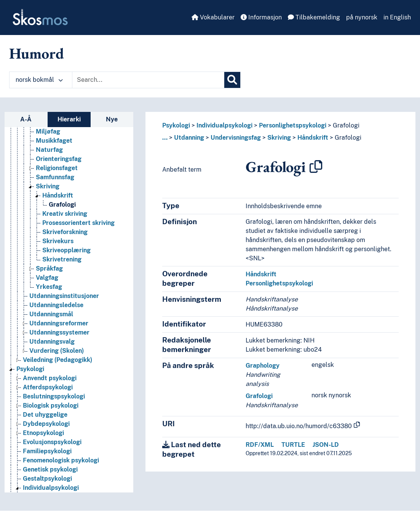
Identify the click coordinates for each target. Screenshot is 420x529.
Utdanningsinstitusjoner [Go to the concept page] (64, 296)
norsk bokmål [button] (39, 80)
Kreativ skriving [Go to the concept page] (65, 214)
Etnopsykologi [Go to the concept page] (43, 433)
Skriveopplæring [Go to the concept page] (66, 250)
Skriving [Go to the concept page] (48, 186)
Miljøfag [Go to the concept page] (48, 131)
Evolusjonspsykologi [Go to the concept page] (52, 442)
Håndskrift (313, 138)
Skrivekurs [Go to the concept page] (58, 241)
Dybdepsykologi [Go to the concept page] (46, 424)
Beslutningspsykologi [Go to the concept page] (54, 396)
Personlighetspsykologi (293, 125)
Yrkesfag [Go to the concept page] (49, 287)
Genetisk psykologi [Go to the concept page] (50, 469)
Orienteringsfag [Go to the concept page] (59, 159)
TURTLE (293, 445)
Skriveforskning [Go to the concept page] (65, 232)
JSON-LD (326, 445)
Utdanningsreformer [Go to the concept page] (59, 323)
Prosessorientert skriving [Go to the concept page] (78, 223)
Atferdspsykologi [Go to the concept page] (48, 387)
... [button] (165, 138)
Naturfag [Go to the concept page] (49, 150)
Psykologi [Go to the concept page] (30, 369)
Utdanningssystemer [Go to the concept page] (59, 332)
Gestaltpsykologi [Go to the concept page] (47, 479)
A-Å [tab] (26, 119)
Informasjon (261, 17)
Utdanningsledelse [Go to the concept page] (56, 305)
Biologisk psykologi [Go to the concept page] (51, 406)
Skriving (279, 138)
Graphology (263, 366)
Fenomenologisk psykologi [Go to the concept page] (61, 460)
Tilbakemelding (314, 17)
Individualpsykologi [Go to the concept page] (51, 488)
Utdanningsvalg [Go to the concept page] (52, 342)
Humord (37, 53)
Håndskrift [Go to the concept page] (58, 195)
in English (397, 17)
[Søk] (232, 80)
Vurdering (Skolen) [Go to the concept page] (57, 351)
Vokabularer (213, 17)
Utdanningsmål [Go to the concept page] (51, 314)
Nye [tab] (112, 119)
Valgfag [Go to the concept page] (47, 278)
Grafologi (346, 125)
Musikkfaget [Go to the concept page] (54, 141)
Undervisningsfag (236, 138)
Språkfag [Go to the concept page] (49, 268)
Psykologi (176, 125)
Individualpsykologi (224, 125)
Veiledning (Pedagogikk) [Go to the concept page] (57, 360)
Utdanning (189, 138)
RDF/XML (260, 445)
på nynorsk (362, 17)
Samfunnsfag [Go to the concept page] (55, 177)
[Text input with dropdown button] (148, 80)
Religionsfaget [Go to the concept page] (57, 168)
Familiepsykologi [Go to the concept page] (47, 451)
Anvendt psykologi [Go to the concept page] (50, 378)
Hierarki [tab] (69, 119)
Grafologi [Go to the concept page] (62, 205)
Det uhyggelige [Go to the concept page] (45, 415)
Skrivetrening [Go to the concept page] (62, 259)
